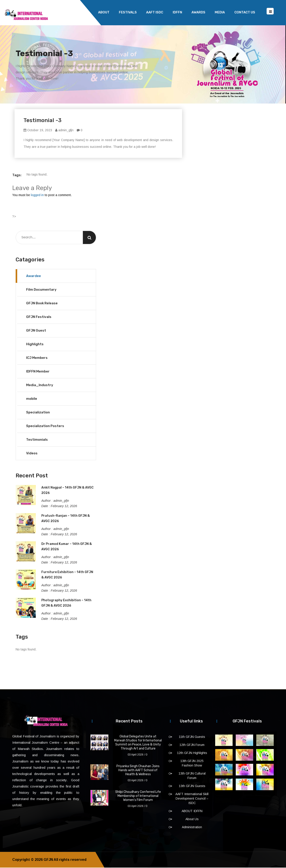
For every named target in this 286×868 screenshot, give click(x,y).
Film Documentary (41, 290)
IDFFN (177, 12)
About (104, 12)
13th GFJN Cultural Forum (192, 776)
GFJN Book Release (42, 304)
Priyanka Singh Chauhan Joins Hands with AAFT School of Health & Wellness (138, 771)
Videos (32, 454)
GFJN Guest (36, 331)
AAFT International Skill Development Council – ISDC (192, 799)
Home (84, 12)
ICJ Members (37, 358)
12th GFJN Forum (192, 745)
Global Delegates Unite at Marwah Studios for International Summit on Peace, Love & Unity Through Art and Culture (138, 743)
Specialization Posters (45, 426)
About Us (192, 819)
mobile (32, 399)
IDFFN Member (38, 372)
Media (220, 12)
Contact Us (245, 12)
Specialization (38, 413)
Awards (198, 12)
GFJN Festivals (39, 317)
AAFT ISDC (155, 12)
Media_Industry (40, 385)
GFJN (48, 860)
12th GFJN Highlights (192, 753)
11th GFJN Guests (192, 737)
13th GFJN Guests (192, 786)
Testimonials (37, 440)
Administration (192, 828)
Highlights (35, 345)
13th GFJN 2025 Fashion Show (192, 764)
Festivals (128, 12)
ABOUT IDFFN (192, 811)
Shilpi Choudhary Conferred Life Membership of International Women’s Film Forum (138, 796)
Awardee (34, 276)
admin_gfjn (64, 131)
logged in (37, 195)
